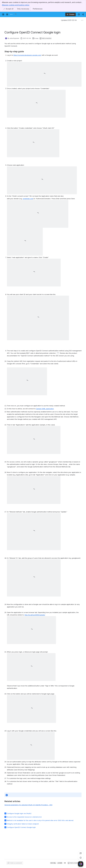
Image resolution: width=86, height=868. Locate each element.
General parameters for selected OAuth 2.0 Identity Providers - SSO (28, 805)
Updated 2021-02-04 (69, 20)
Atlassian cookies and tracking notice (16, 5)
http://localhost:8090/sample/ (35, 615)
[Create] (70, 14)
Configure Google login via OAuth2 (19, 813)
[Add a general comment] (15, 863)
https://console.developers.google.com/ (27, 55)
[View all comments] (81, 853)
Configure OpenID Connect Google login (21, 827)
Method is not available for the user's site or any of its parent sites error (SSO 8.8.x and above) (40, 820)
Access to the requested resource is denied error (24, 817)
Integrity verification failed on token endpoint (23, 824)
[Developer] (12, 14)
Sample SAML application (45, 409)
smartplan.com (28, 199)
